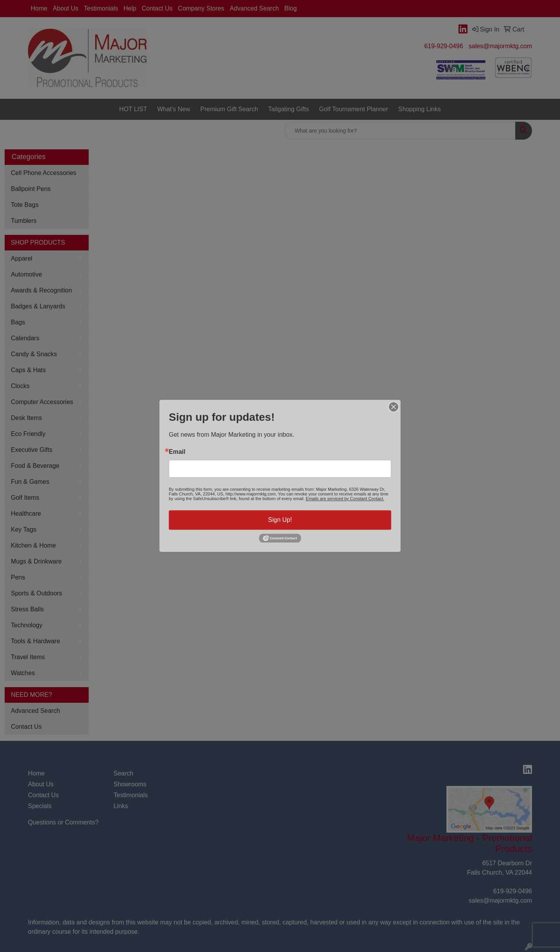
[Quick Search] (400, 131)
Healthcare (26, 514)
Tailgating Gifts (289, 109)
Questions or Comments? (63, 822)
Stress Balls (27, 609)
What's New (174, 109)
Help (130, 8)
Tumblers (24, 221)
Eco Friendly (28, 434)
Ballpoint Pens (31, 189)
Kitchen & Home (33, 545)
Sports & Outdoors (37, 593)
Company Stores (201, 8)
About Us (66, 8)
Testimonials (101, 8)
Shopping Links (419, 109)
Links (121, 806)
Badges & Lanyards (38, 306)
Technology (27, 625)
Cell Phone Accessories (44, 173)
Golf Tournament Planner (353, 109)
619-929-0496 (444, 46)
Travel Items (28, 657)
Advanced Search (254, 8)
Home (39, 8)
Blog (290, 8)
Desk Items (26, 418)
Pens (18, 577)
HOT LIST (133, 109)
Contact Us (157, 8)
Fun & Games (30, 482)
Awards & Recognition (41, 290)
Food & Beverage (35, 466)
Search (123, 773)
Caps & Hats (28, 370)
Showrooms (130, 784)
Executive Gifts (32, 450)
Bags (18, 322)
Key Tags (24, 529)
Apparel (22, 258)
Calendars (25, 338)
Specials (40, 806)
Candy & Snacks (34, 354)
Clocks (20, 386)
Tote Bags (25, 205)
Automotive (26, 274)
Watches (23, 673)
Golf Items (25, 498)
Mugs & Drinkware (36, 561)
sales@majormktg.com (500, 46)
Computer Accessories (42, 402)
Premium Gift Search (229, 109)
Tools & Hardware (35, 641)
